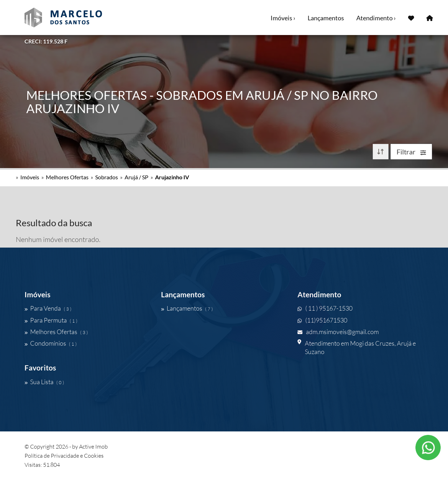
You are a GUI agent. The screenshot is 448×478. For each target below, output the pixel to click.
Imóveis (30, 177)
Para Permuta (51, 320)
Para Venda (48, 308)
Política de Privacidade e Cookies (64, 456)
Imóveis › (283, 18)
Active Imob (93, 446)
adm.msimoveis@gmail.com (338, 332)
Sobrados (107, 177)
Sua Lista (44, 382)
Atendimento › (376, 18)
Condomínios (51, 343)
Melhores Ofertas (67, 177)
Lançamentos (326, 18)
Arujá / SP (136, 177)
